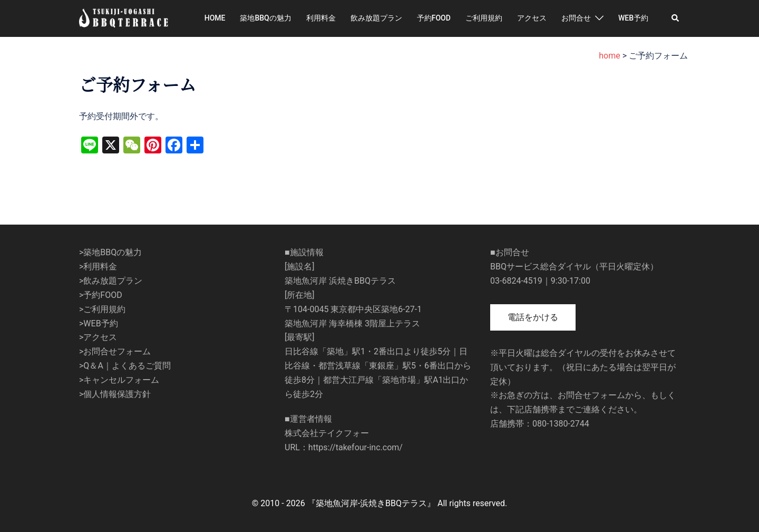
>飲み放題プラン (111, 281)
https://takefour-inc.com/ (356, 447)
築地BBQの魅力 (265, 18)
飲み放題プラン (376, 18)
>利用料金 (98, 267)
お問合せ (576, 18)
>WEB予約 (99, 323)
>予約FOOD (101, 295)
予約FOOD (434, 18)
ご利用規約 (484, 18)
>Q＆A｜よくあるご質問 (125, 366)
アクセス (532, 18)
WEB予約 (633, 18)
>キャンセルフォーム (119, 380)
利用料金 (321, 18)
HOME (215, 18)
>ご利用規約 (102, 309)
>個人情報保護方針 (115, 394)
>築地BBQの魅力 (110, 252)
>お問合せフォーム (115, 351)
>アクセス (98, 337)
